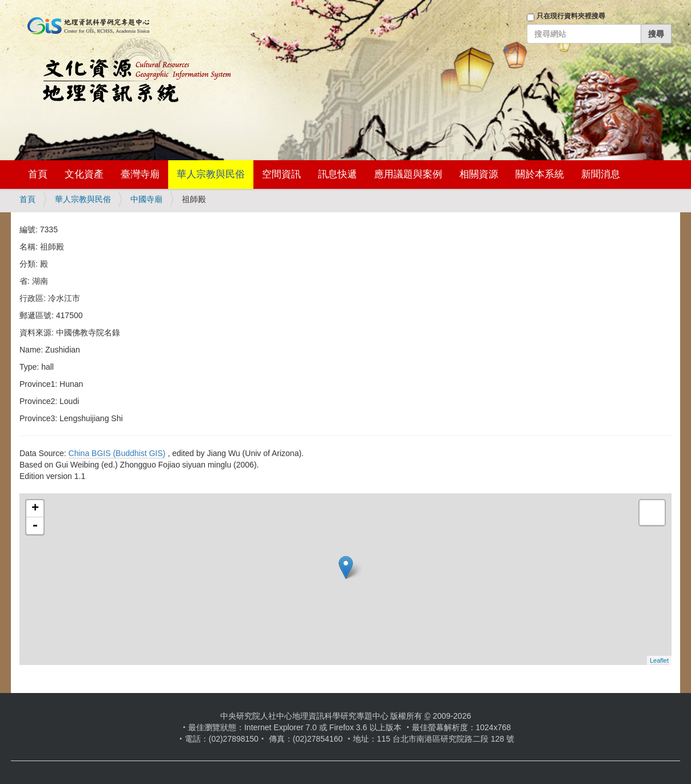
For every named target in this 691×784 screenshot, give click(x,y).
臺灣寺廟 (140, 174)
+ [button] (35, 509)
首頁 (38, 174)
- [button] (35, 526)
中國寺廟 (146, 199)
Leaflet (659, 660)
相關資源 (479, 174)
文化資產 (84, 174)
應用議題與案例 (408, 174)
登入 (511, 50)
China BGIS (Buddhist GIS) (117, 453)
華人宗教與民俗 (211, 174)
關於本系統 (540, 174)
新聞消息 (601, 174)
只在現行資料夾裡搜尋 (571, 16)
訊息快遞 (337, 174)
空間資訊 (281, 174)
